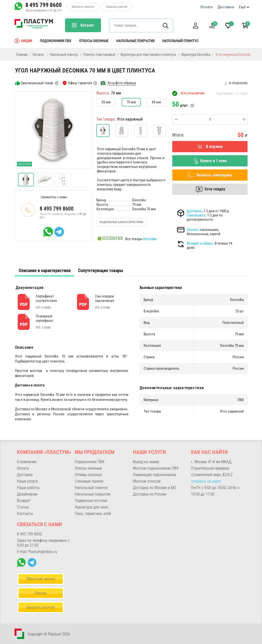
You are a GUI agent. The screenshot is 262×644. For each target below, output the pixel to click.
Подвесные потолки (91, 501)
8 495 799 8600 (44, 5)
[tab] (45, 271)
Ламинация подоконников (154, 475)
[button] (196, 26)
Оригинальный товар (37, 83)
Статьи (23, 507)
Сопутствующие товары (101, 270)
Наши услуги (27, 481)
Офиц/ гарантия (80, 83)
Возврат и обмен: (200, 243)
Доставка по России (150, 494)
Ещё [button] (242, 7)
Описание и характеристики (45, 270)
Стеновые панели (89, 481)
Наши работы (28, 488)
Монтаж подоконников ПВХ (156, 468)
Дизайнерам (27, 494)
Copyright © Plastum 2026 (49, 634)
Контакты (25, 514)
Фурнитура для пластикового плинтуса (148, 55)
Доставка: (195, 211)
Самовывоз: (197, 215)
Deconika (150, 239)
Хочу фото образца (122, 83)
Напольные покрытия (135, 41)
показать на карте (206, 481)
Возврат (24, 501)
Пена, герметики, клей (93, 514)
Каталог (39, 55)
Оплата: (193, 230)
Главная (22, 55)
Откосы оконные (94, 41)
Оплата (207, 7)
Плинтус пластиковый (99, 55)
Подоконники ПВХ (56, 41)
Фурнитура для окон (91, 507)
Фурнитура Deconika (196, 55)
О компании (27, 462)
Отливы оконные (88, 475)
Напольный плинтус (180, 41)
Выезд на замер (146, 462)
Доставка (226, 7)
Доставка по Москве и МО (154, 488)
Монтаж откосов (147, 481)
